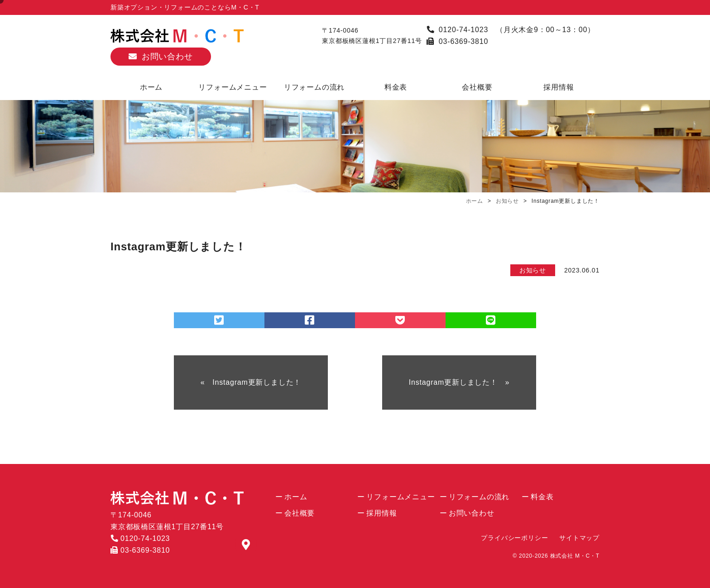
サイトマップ (579, 538)
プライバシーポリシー (514, 538)
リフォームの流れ (314, 87)
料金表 (396, 87)
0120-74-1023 (140, 538)
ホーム (151, 87)
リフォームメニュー (233, 87)
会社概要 (477, 87)
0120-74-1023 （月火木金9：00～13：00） (511, 30)
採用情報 (559, 87)
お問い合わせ (167, 57)
